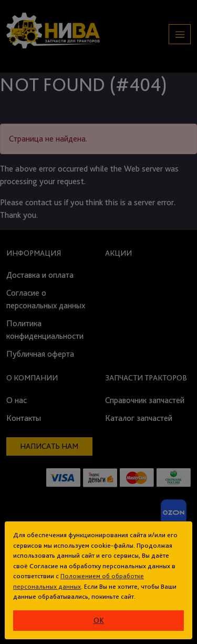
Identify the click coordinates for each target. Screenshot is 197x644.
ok (99, 620)
